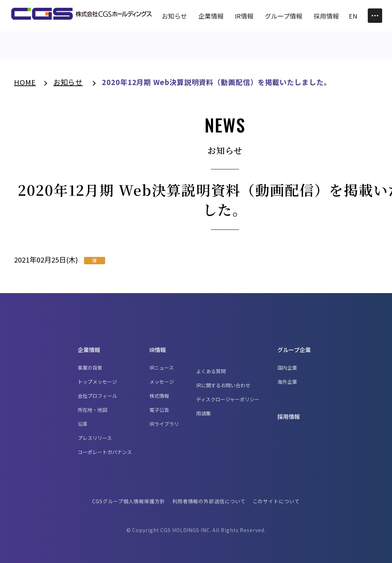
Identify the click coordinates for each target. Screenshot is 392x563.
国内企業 (287, 368)
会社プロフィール (97, 396)
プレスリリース (95, 438)
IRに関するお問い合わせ (223, 385)
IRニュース (162, 368)
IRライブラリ (164, 424)
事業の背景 (90, 368)
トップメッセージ (97, 382)
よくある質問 (211, 371)
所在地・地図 (92, 410)
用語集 (204, 413)
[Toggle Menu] (375, 16)
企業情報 (89, 350)
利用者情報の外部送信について (209, 501)
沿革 (83, 424)
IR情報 (158, 350)
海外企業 (287, 382)
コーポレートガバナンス (105, 452)
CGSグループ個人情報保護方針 (129, 501)
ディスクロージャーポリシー (228, 399)
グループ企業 (294, 350)
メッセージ (162, 382)
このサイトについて (276, 501)
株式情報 (159, 396)
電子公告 (159, 410)
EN (353, 16)
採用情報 (289, 416)
